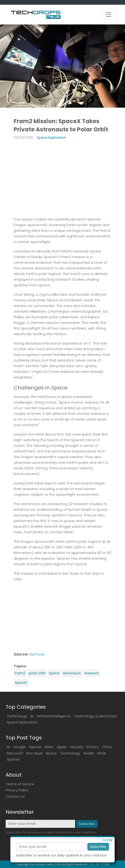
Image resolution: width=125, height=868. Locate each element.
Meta (49, 747)
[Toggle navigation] (109, 15)
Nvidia (89, 753)
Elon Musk (34, 753)
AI (32, 716)
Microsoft (15, 753)
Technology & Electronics (95, 716)
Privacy (93, 747)
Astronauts (72, 673)
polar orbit (37, 673)
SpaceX (21, 683)
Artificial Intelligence (54, 716)
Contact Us (15, 797)
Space (54, 673)
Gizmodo (37, 654)
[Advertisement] (62, 178)
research (92, 673)
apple (62, 747)
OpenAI (35, 747)
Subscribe (98, 857)
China (107, 747)
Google (19, 747)
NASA (102, 753)
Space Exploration (52, 137)
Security (77, 747)
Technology (17, 716)
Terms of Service (20, 784)
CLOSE (108, 850)
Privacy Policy (17, 790)
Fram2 (20, 673)
